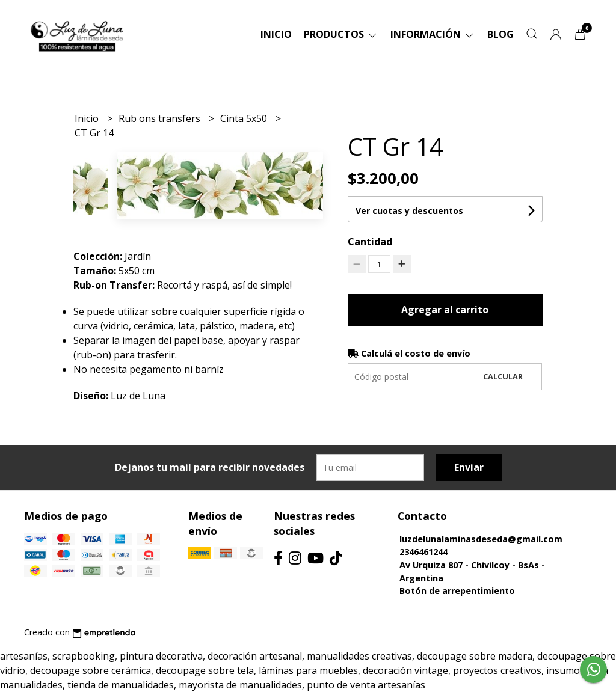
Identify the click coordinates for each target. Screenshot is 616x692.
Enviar (469, 467)
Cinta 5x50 (245, 118)
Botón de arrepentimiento (457, 591)
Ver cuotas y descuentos (409, 211)
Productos (341, 34)
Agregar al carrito (445, 310)
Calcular (503, 376)
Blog (500, 34)
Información (433, 34)
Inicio (276, 34)
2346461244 (423, 552)
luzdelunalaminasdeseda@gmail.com (481, 539)
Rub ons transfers (161, 118)
